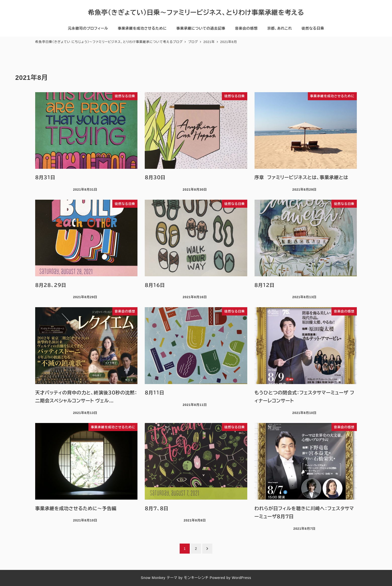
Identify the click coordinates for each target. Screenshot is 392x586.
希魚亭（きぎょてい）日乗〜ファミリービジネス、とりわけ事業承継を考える (196, 13)
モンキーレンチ (196, 578)
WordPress (241, 578)
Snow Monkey (153, 578)
